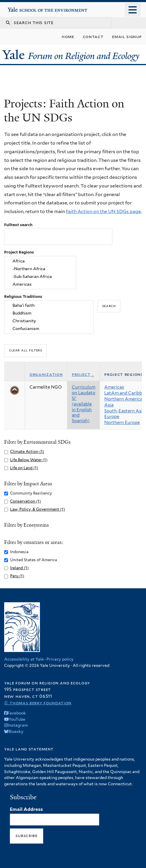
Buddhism (49, 313)
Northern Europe (122, 423)
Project (83, 374)
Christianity (49, 321)
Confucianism (49, 329)
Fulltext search (18, 225)
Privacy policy (60, 659)
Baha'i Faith (49, 306)
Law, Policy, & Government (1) (38, 509)
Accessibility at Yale (24, 659)
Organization (46, 374)
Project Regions (19, 252)
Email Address (26, 809)
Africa (40, 261)
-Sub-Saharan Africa (40, 276)
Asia (109, 405)
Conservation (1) (25, 501)
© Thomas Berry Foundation (38, 703)
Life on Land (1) (24, 468)
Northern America (123, 399)
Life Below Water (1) (29, 460)
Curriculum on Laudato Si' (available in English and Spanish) (84, 404)
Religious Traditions (23, 297)
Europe (112, 417)
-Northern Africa (40, 269)
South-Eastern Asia (125, 411)
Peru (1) (17, 576)
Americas (40, 284)
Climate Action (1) (27, 452)
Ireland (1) (19, 568)
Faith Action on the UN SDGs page (103, 211)
